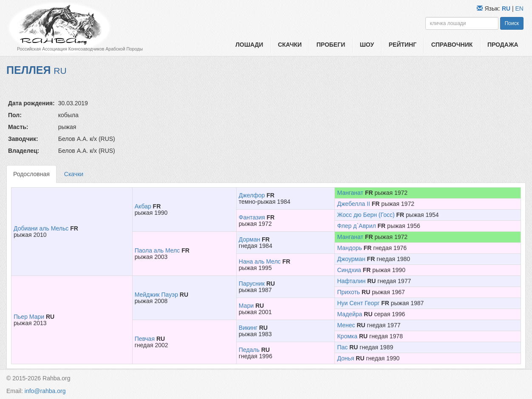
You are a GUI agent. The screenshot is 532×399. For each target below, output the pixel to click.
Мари (246, 306)
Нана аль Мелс (260, 261)
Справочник (452, 45)
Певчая (145, 339)
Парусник (252, 284)
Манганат (350, 193)
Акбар (143, 206)
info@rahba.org (45, 391)
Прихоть (348, 292)
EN (519, 8)
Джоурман (351, 259)
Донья (345, 358)
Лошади (249, 45)
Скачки (290, 45)
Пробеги (331, 45)
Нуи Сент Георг (358, 303)
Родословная (31, 174)
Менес (346, 325)
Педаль (249, 350)
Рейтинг (403, 45)
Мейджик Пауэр (156, 295)
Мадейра (349, 314)
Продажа (503, 45)
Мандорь (349, 248)
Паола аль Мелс (157, 250)
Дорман (249, 239)
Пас (342, 347)
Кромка (347, 336)
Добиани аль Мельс (41, 228)
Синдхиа (349, 270)
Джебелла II (353, 204)
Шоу (367, 45)
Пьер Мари (29, 317)
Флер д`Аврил (356, 226)
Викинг (248, 328)
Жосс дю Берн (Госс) (366, 215)
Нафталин (351, 281)
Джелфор (252, 195)
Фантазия (252, 217)
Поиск (512, 23)
